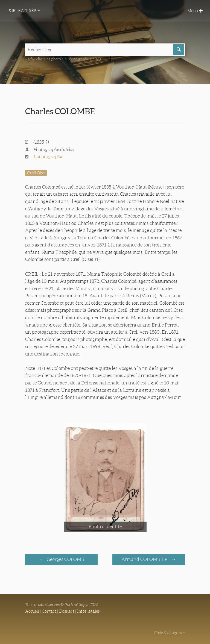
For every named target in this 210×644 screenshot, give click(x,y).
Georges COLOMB (65, 559)
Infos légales (88, 611)
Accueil (32, 611)
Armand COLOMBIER (145, 559)
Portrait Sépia (24, 11)
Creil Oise (36, 173)
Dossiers (67, 611)
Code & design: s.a (169, 633)
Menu (195, 11)
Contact (49, 611)
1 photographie (48, 157)
